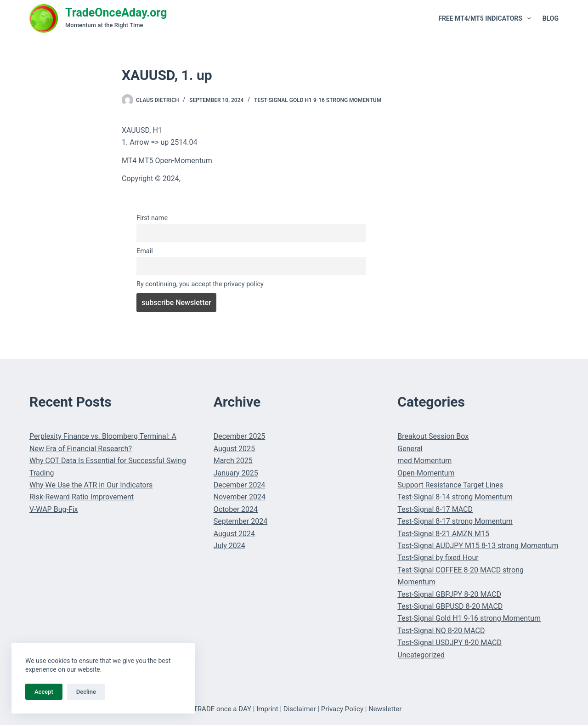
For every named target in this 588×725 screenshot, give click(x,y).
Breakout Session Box (433, 436)
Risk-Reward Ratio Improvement (82, 497)
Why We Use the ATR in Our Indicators (91, 485)
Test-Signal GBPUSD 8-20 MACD (450, 606)
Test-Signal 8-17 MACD (435, 509)
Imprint (267, 709)
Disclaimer (300, 709)
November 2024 (240, 497)
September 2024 (241, 521)
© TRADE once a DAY (219, 709)
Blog (551, 18)
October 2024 (236, 509)
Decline (86, 692)
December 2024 (240, 485)
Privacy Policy (342, 709)
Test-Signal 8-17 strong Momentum (455, 521)
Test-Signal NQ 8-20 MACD (441, 631)
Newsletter (385, 709)
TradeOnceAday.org (116, 13)
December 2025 (240, 436)
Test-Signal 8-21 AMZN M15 (443, 534)
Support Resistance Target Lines (450, 485)
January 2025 (236, 473)
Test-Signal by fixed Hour (438, 558)
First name (152, 218)
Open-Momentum (426, 473)
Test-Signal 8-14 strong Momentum (455, 497)
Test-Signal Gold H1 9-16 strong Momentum (318, 100)
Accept (44, 692)
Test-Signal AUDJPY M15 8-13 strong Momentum (478, 546)
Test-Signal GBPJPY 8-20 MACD (449, 594)
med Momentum (424, 461)
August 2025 (234, 449)
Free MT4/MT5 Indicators (486, 18)
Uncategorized (421, 655)
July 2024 (229, 546)
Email (145, 251)
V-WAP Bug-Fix (54, 509)
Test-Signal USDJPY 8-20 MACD (449, 643)
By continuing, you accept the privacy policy (200, 284)
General (410, 449)
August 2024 (234, 534)
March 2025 (233, 461)
